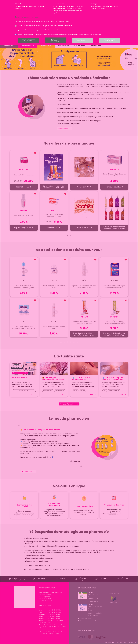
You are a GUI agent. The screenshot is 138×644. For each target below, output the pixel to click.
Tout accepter (29, 40)
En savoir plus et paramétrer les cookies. (29, 17)
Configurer (109, 40)
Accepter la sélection (55, 40)
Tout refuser (82, 40)
